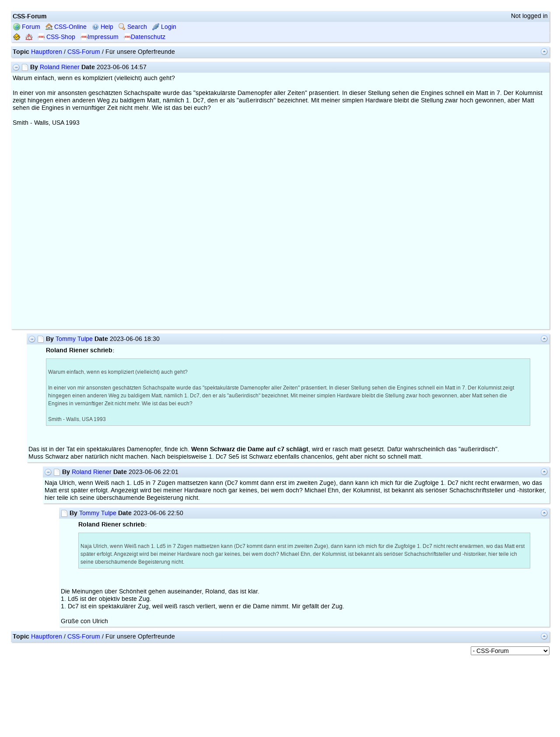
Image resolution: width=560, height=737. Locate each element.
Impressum (100, 37)
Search (133, 27)
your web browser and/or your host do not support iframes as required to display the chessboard (155, 230)
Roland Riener (60, 67)
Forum (27, 27)
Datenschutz (145, 37)
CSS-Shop (56, 37)
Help (103, 27)
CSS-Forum (84, 52)
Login (164, 27)
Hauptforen (47, 52)
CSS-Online (66, 27)
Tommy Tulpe (74, 339)
